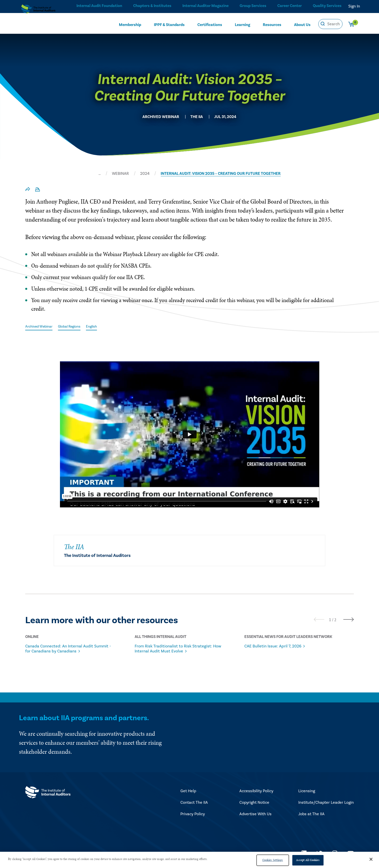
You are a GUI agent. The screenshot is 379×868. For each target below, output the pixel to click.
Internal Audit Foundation (98, 6)
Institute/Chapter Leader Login (326, 803)
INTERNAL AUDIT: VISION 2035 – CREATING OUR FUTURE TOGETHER (221, 174)
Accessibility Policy (256, 792)
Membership (130, 24)
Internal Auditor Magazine (204, 6)
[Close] (371, 859)
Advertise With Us (255, 815)
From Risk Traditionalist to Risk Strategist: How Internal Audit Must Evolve (174, 652)
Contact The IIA (194, 803)
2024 (145, 174)
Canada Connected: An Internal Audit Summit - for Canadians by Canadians (68, 649)
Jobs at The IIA (311, 815)
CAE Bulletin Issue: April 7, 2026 (279, 647)
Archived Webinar (41, 326)
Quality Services (327, 6)
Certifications (210, 24)
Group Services (251, 6)
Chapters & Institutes (151, 6)
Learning (242, 24)
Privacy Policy (193, 815)
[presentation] (319, 620)
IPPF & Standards (169, 24)
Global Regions (76, 326)
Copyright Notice (254, 803)
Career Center (289, 6)
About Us (302, 24)
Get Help (188, 792)
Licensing (307, 792)
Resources (272, 24)
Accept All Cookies (308, 860)
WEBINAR (120, 174)
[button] (330, 620)
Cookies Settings (273, 860)
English (101, 326)
